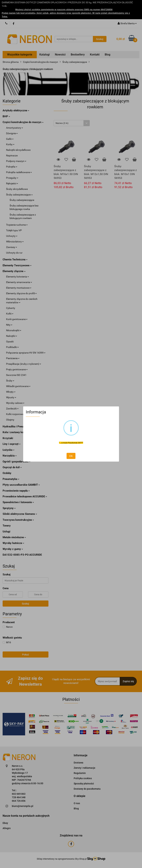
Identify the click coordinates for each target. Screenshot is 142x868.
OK (71, 456)
